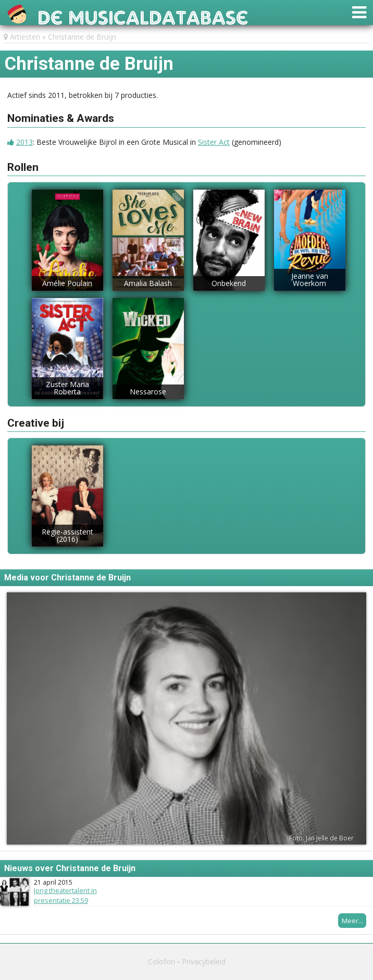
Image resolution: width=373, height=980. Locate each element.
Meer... (352, 921)
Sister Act (214, 142)
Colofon (161, 962)
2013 (24, 142)
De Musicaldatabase (143, 15)
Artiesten (25, 37)
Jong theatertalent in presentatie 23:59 (65, 895)
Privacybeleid (204, 962)
